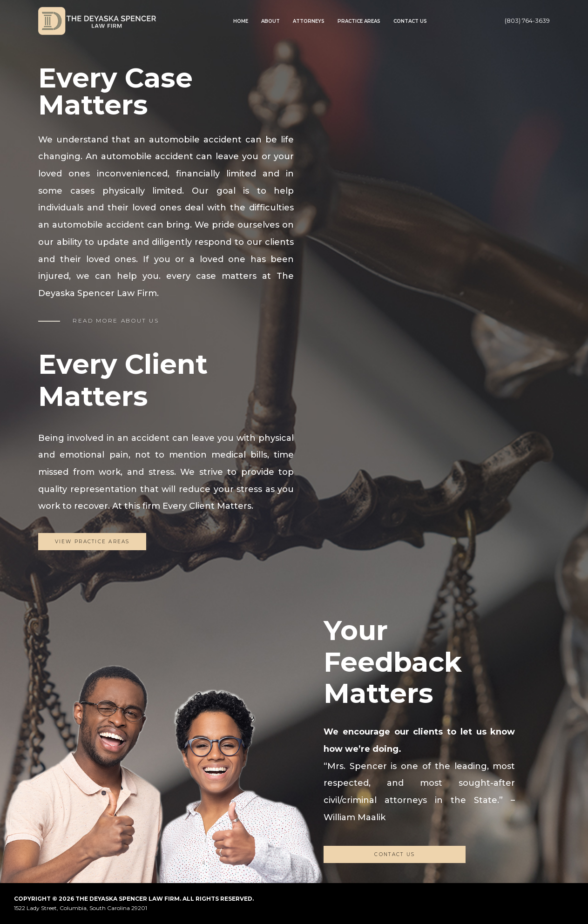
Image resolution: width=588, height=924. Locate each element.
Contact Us (410, 21)
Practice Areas (359, 21)
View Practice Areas (92, 542)
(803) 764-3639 (527, 20)
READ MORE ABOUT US (116, 320)
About (270, 21)
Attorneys (309, 21)
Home (241, 21)
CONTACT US (395, 854)
